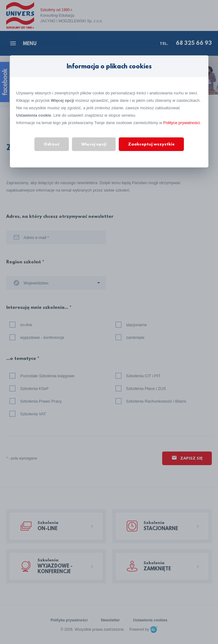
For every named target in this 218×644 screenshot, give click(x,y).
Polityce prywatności (181, 123)
